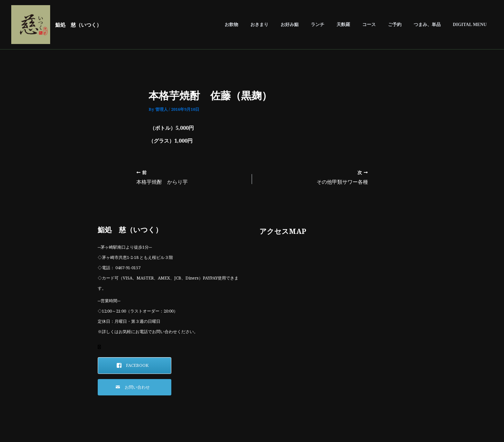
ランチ (335, 25)
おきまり (283, 25)
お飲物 (259, 25)
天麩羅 (358, 25)
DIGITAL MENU (471, 25)
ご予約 (403, 25)
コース (380, 25)
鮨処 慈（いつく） (78, 25)
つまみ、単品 (432, 25)
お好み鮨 (310, 25)
